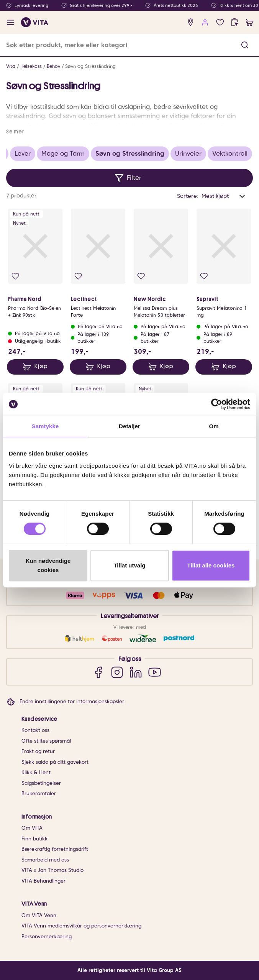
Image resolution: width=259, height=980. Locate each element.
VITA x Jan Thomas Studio (52, 870)
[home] (35, 22)
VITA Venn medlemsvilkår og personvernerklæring (81, 926)
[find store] (191, 22)
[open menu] (11, 22)
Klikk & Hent (36, 772)
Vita (11, 66)
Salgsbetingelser (41, 783)
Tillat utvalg (129, 565)
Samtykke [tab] (45, 426)
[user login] (205, 22)
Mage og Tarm (63, 154)
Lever (23, 154)
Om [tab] (214, 426)
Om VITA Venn (39, 915)
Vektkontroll (230, 154)
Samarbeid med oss (45, 860)
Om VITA (32, 828)
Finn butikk (34, 839)
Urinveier (188, 154)
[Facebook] (98, 672)
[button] (245, 45)
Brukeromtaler (39, 793)
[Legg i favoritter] (16, 276)
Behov (53, 66)
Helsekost (31, 66)
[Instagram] (117, 672)
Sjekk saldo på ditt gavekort (55, 762)
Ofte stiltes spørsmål (46, 741)
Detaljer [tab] (129, 426)
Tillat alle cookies (211, 565)
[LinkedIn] (136, 672)
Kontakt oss (35, 730)
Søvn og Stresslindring (90, 66)
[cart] (250, 22)
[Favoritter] (220, 22)
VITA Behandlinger (43, 881)
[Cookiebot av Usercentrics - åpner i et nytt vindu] (217, 404)
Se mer (15, 132)
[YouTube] (155, 672)
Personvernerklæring (47, 936)
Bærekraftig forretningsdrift (55, 849)
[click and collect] (235, 22)
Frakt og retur (38, 751)
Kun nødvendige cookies (48, 565)
